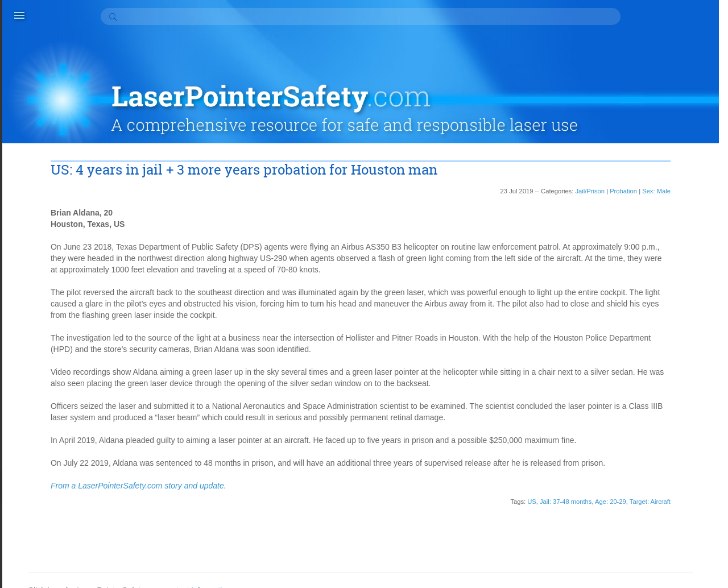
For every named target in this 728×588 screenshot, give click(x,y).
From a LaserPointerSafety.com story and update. (145, 478)
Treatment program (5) (653, 582)
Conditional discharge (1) (658, 343)
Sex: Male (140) (642, 559)
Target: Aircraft (553, 494)
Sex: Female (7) (642, 548)
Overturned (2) (640, 514)
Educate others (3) (646, 411)
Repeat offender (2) (648, 536)
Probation (527, 160)
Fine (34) (630, 423)
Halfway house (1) (646, 434)
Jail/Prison (493, 160)
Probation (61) (639, 525)
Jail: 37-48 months (469, 494)
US (435, 494)
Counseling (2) (640, 354)
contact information (212, 560)
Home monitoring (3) (650, 445)
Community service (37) (656, 332)
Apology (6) (634, 286)
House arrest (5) (642, 457)
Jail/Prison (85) (640, 468)
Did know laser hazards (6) (661, 388)
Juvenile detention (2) (652, 479)
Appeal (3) (632, 297)
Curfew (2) (632, 377)
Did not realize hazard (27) (661, 400)
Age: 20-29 (514, 494)
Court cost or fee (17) (651, 366)
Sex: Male (560, 160)
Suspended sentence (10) (659, 570)
